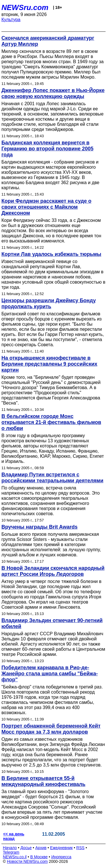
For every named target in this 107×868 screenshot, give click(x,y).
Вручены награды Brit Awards (40, 527)
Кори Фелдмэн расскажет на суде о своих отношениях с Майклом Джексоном (46, 207)
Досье (26, 848)
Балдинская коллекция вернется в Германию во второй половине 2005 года (47, 149)
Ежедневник (61, 848)
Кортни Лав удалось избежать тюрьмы (51, 254)
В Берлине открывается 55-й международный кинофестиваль (43, 781)
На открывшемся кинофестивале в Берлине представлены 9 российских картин (49, 364)
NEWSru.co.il (15, 857)
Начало (10, 848)
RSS (80, 848)
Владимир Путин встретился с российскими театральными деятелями (52, 478)
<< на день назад (14, 836)
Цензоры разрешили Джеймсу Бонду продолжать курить (49, 303)
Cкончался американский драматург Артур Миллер (48, 41)
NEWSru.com (25, 7)
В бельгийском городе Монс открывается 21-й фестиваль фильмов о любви (51, 422)
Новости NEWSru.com (27, 861)
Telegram (11, 852)
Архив (41, 848)
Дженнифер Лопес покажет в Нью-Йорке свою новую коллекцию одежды (53, 93)
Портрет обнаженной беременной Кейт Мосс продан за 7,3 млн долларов (51, 729)
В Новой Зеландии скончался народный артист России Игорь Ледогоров (53, 571)
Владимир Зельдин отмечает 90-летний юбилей (52, 623)
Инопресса (61, 857)
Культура (11, 20)
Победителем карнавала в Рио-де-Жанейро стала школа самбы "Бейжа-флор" (50, 674)
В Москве (39, 857)
